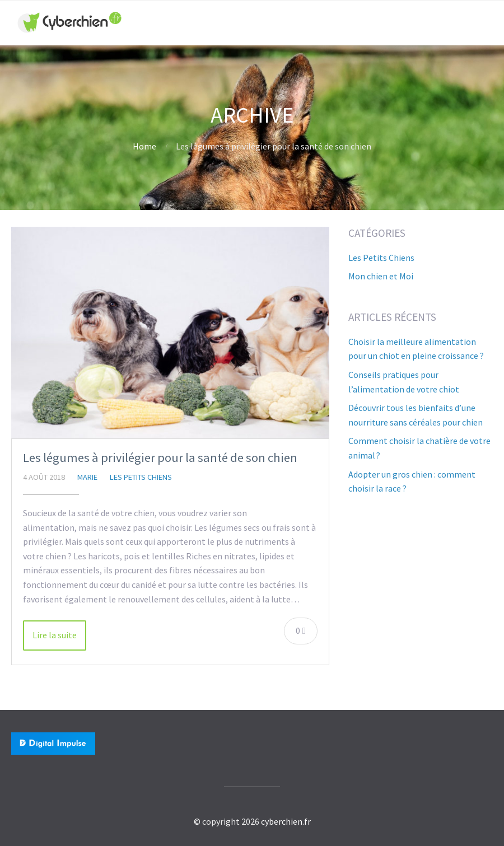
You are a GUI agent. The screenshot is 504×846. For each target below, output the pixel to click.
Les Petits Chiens (141, 477)
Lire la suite (55, 635)
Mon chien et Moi (381, 276)
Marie (87, 477)
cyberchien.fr (286, 821)
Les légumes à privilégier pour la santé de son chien (160, 457)
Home (144, 146)
